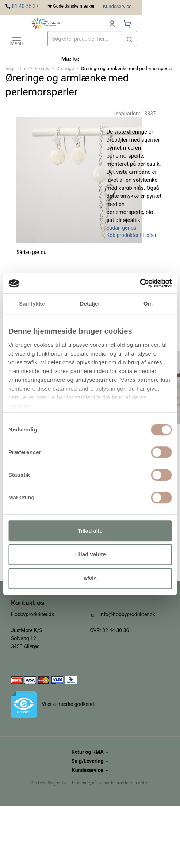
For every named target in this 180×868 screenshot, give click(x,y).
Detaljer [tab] (90, 304)
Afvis (90, 578)
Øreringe (65, 68)
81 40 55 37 (25, 6)
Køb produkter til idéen (132, 235)
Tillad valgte (90, 554)
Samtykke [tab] (32, 304)
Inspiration (17, 68)
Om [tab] (148, 304)
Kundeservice (117, 6)
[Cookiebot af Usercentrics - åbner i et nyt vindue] (140, 283)
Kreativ (42, 68)
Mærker (71, 59)
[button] (130, 39)
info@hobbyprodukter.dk (127, 614)
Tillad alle (90, 531)
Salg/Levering (90, 761)
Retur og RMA (90, 752)
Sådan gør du (122, 228)
